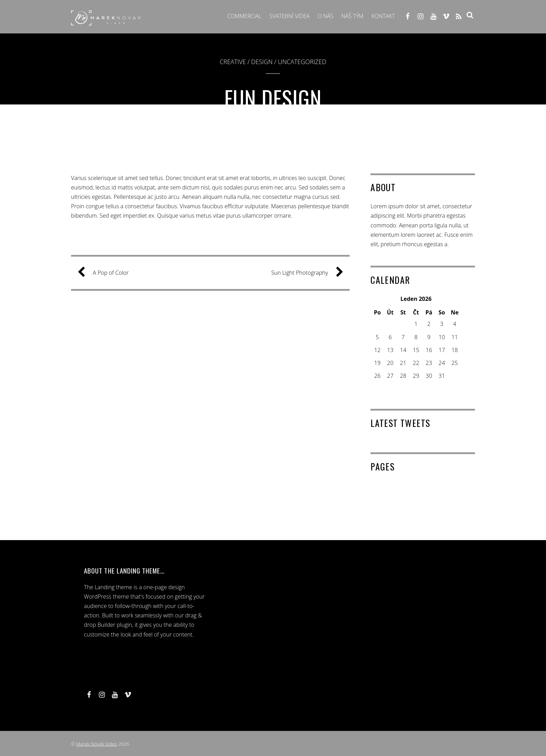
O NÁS (324, 16)
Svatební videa (287, 16)
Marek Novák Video (97, 744)
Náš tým (351, 16)
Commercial (241, 16)
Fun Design (273, 98)
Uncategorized (302, 62)
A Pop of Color (106, 273)
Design (262, 62)
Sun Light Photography (305, 273)
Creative (233, 62)
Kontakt (383, 16)
